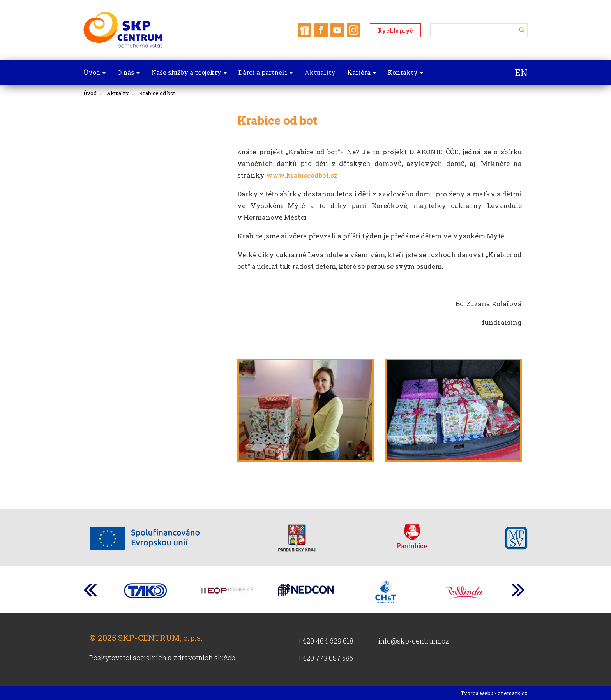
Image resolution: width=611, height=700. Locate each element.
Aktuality (118, 93)
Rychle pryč (395, 31)
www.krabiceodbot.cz (302, 175)
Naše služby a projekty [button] (189, 72)
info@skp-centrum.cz (414, 641)
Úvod (90, 93)
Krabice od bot (157, 93)
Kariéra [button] (362, 72)
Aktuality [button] (320, 72)
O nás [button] (128, 72)
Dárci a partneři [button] (266, 72)
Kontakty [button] (405, 72)
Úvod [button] (94, 72)
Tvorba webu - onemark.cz (494, 693)
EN (521, 72)
